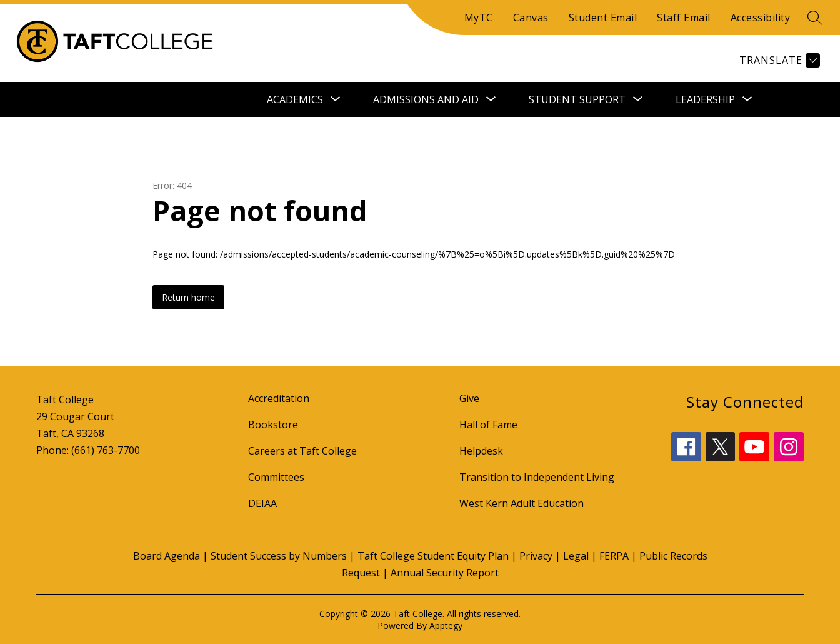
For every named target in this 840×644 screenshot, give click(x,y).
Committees (276, 477)
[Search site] (815, 18)
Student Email (603, 18)
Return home (188, 297)
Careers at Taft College (302, 451)
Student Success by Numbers (279, 556)
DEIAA (262, 503)
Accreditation (279, 398)
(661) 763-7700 (106, 450)
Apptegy (446, 626)
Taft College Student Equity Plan (433, 556)
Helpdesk (481, 451)
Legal (576, 556)
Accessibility (761, 18)
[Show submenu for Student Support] (577, 99)
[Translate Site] (778, 60)
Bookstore (273, 425)
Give (469, 398)
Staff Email (684, 18)
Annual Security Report (445, 573)
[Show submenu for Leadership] (705, 99)
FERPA (614, 556)
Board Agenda (167, 556)
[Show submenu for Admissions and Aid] (426, 99)
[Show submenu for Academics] (295, 99)
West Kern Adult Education (522, 503)
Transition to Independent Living (537, 477)
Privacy (536, 556)
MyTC (479, 18)
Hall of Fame (488, 425)
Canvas (531, 18)
